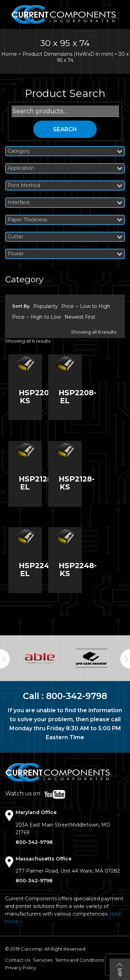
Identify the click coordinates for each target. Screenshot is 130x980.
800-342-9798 (77, 696)
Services (43, 960)
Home (9, 54)
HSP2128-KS (77, 483)
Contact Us (18, 960)
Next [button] (125, 659)
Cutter (65, 237)
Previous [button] (5, 659)
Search (65, 129)
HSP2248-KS (78, 570)
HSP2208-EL (77, 397)
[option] (39, 658)
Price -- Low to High (86, 306)
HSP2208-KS (38, 397)
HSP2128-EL (37, 483)
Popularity (46, 306)
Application (65, 168)
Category (65, 151)
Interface (65, 202)
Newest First (80, 317)
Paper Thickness (65, 220)
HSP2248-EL (38, 570)
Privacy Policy (21, 968)
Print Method (65, 186)
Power (65, 254)
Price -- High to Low (37, 317)
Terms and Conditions (79, 960)
